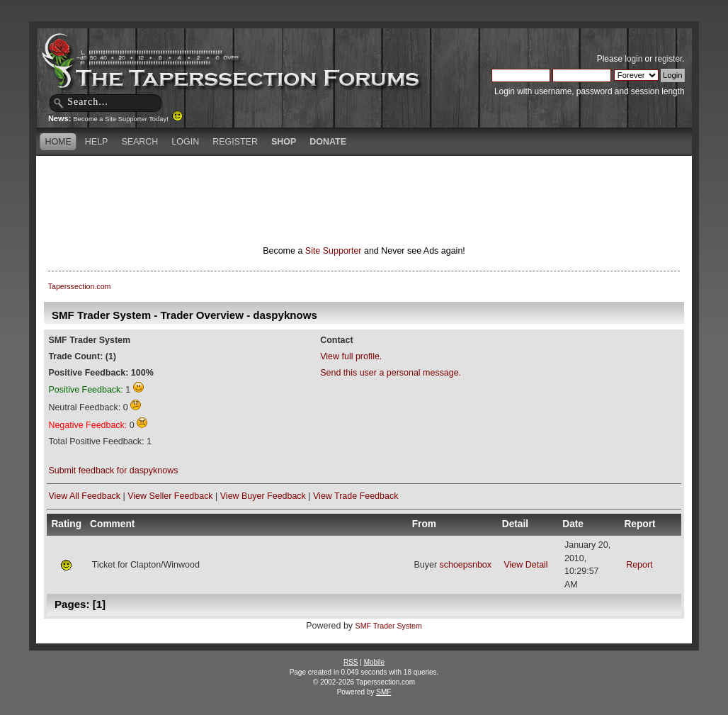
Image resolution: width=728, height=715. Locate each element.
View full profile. (351, 356)
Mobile (374, 662)
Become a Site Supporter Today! (128, 119)
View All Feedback (84, 496)
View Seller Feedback (170, 496)
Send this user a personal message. (391, 373)
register (668, 59)
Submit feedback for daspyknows (113, 471)
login (633, 59)
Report (639, 565)
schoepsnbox (466, 565)
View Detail (525, 565)
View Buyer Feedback (263, 496)
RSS (351, 662)
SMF (383, 692)
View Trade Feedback (356, 496)
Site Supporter (334, 251)
